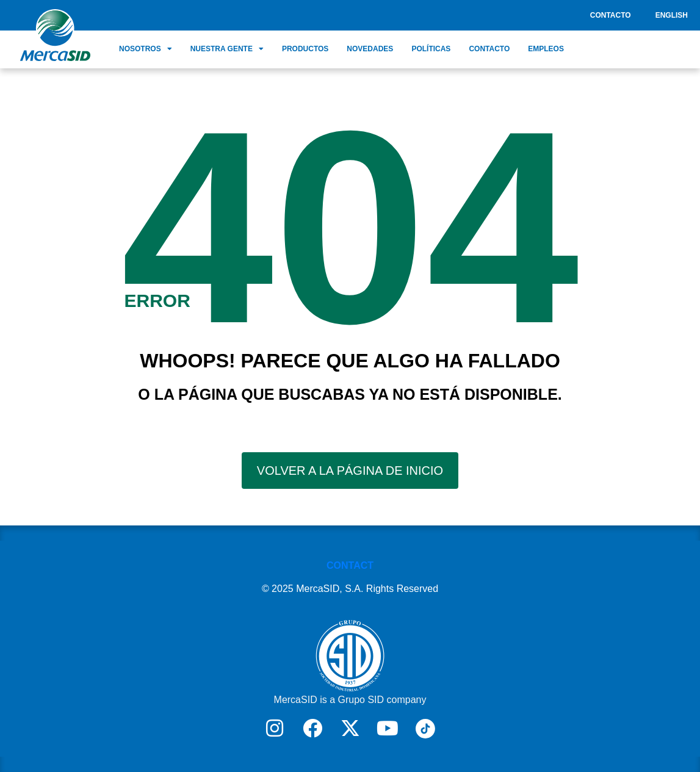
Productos (305, 49)
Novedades (370, 49)
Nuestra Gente (227, 49)
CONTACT (350, 565)
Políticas (431, 49)
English (672, 15)
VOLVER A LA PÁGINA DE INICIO (350, 471)
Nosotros (146, 49)
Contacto (611, 15)
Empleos (546, 49)
